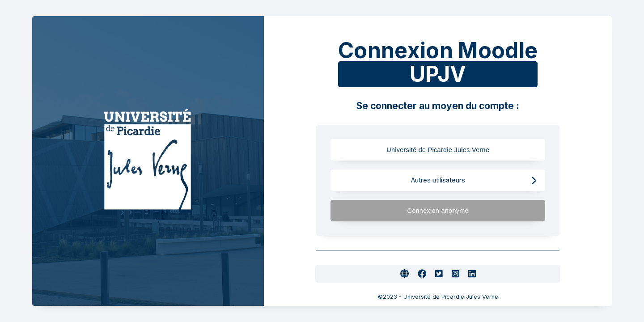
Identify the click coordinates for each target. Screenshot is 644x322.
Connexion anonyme (472, 211)
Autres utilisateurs (474, 180)
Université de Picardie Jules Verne (455, 150)
